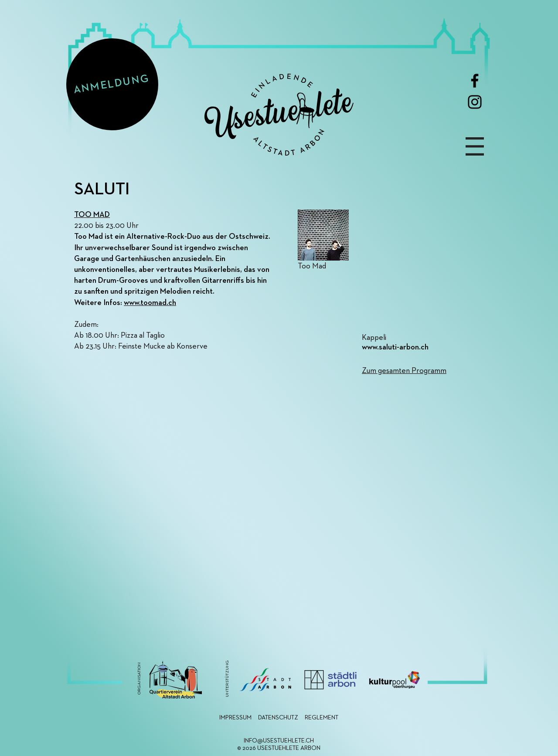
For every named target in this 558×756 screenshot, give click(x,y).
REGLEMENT (322, 718)
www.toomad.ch (150, 303)
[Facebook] (475, 81)
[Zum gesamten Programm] (425, 371)
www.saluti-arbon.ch (395, 347)
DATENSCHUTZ (278, 718)
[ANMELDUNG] (112, 84)
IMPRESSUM (235, 718)
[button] (475, 146)
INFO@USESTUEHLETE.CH (279, 741)
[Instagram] (475, 102)
